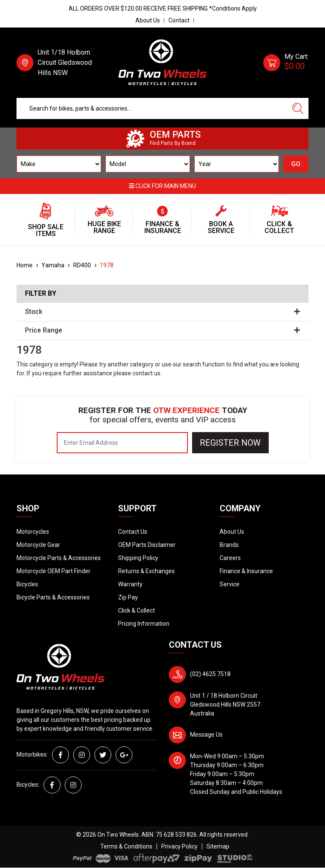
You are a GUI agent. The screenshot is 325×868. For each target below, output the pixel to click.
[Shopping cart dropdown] (286, 63)
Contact (179, 20)
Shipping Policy (138, 558)
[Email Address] (122, 443)
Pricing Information (144, 624)
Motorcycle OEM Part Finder (54, 571)
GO (296, 164)
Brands (229, 545)
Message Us (206, 735)
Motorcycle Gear (38, 545)
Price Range (162, 330)
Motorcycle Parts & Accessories (59, 558)
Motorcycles (33, 532)
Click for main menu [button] (162, 186)
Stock (162, 312)
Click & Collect (136, 610)
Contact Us (133, 532)
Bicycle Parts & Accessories (53, 597)
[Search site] (298, 108)
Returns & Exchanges (146, 571)
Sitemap (218, 846)
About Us (148, 20)
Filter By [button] (41, 294)
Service (230, 584)
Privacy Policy (179, 846)
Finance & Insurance (246, 571)
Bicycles (27, 584)
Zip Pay (128, 597)
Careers (230, 558)
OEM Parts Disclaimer (147, 545)
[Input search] (152, 108)
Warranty (130, 584)
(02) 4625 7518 (210, 674)
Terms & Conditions (126, 846)
